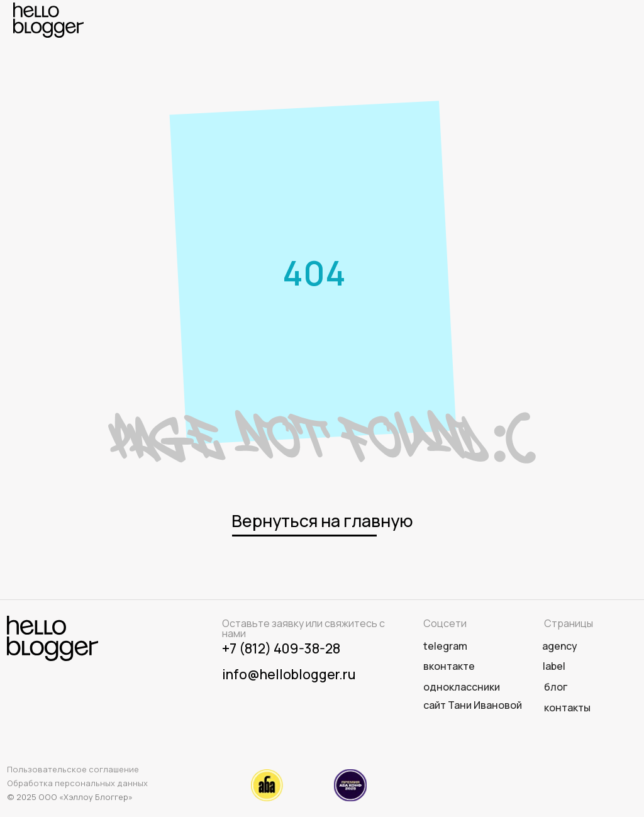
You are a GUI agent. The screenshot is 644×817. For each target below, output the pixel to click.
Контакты (567, 708)
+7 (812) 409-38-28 (281, 648)
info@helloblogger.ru (289, 674)
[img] (48, 20)
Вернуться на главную (322, 521)
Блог (556, 687)
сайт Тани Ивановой (473, 705)
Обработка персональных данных (77, 783)
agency (560, 646)
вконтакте (449, 666)
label (554, 666)
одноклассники (462, 687)
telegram (445, 646)
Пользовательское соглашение (73, 769)
